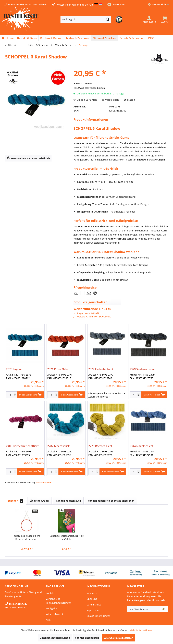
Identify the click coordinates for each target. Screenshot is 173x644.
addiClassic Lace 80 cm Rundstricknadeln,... (27, 537)
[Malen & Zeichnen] (78, 38)
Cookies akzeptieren (87, 638)
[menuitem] (91, 19)
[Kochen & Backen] (51, 38)
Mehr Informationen (141, 630)
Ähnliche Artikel (40, 501)
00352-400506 (16, 4)
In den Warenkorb (30, 394)
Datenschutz (94, 605)
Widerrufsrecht (54, 614)
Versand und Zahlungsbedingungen (59, 601)
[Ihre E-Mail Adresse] (144, 609)
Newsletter (116, 4)
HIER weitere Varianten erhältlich (28, 158)
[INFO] (151, 38)
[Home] (8, 38)
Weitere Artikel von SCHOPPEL (92, 317)
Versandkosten (44, 482)
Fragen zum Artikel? (86, 313)
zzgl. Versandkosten (95, 88)
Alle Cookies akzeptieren (119, 638)
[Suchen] (108, 19)
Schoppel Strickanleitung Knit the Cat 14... (67, 537)
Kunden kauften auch (68, 501)
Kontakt (50, 593)
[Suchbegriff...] (86, 19)
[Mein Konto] (149, 19)
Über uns (92, 599)
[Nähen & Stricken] (104, 38)
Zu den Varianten (85, 100)
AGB (48, 620)
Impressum (93, 610)
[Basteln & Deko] (27, 38)
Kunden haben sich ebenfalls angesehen (111, 501)
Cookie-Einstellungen (98, 616)
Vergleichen (110, 100)
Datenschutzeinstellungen (55, 638)
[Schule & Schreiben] (132, 38)
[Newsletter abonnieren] (164, 609)
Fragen (129, 100)
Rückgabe (51, 608)
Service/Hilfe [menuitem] (157, 4)
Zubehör (16, 501)
